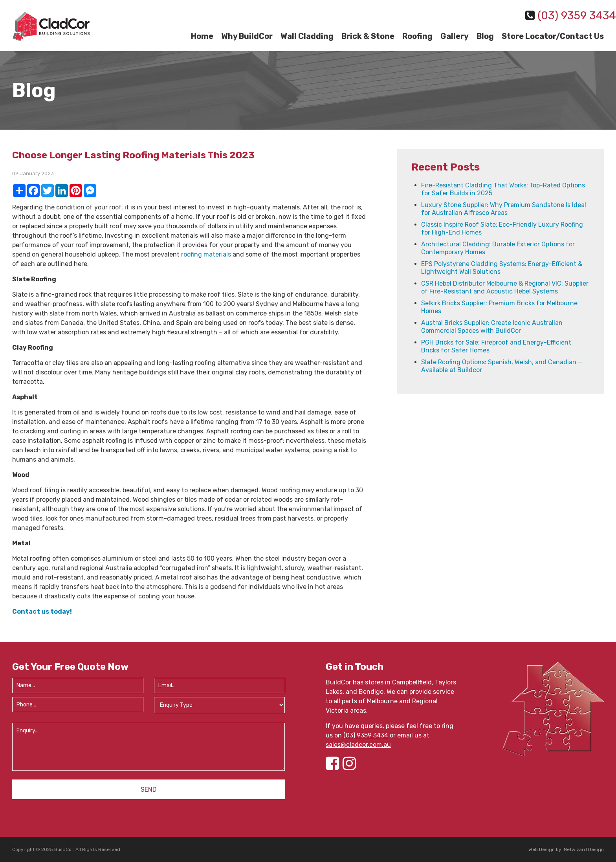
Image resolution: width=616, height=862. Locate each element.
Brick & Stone (368, 36)
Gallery (455, 36)
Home (202, 36)
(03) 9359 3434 (366, 735)
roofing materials (206, 254)
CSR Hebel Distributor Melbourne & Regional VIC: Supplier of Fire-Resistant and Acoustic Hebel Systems (505, 287)
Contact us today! (42, 612)
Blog (485, 36)
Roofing (417, 36)
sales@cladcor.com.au (358, 745)
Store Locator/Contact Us (553, 36)
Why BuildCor (247, 36)
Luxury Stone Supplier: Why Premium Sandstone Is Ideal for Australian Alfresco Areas (504, 209)
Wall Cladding (307, 36)
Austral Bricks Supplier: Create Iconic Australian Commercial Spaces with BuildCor (492, 327)
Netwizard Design (584, 849)
